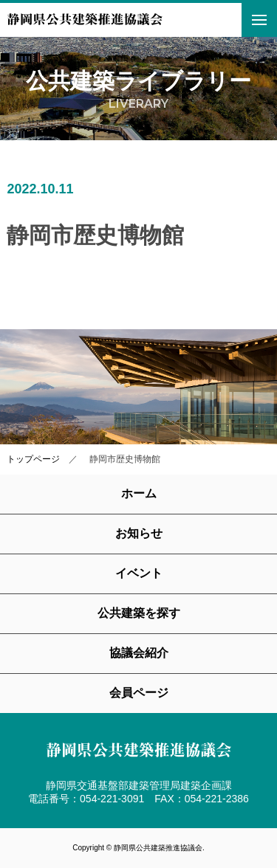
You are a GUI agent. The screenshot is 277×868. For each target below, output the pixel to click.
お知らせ (139, 533)
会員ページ (139, 693)
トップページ (33, 459)
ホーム (139, 493)
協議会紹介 (139, 653)
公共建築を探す (139, 613)
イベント (139, 573)
